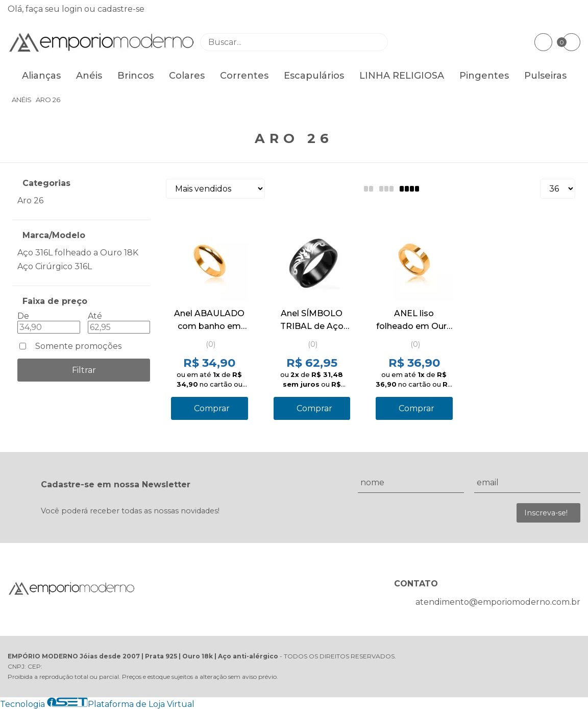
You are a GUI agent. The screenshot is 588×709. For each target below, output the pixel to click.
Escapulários (314, 76)
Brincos (136, 76)
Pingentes (484, 76)
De (23, 316)
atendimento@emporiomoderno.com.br (498, 602)
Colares (187, 76)
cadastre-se (121, 9)
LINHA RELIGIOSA (402, 76)
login (73, 9)
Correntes (244, 76)
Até (95, 316)
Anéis (89, 76)
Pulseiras (545, 76)
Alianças (41, 76)
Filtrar (84, 370)
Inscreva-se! (546, 513)
